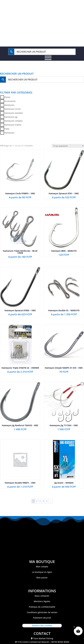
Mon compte (42, 567)
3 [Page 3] (40, 501)
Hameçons (9, 105)
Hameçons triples (13, 125)
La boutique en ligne (42, 572)
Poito (7, 129)
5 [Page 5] (47, 501)
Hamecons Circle (12, 109)
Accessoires (10, 101)
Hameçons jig (11, 117)
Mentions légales (42, 601)
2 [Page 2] (37, 501)
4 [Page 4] (43, 501)
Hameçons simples (13, 121)
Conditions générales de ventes (42, 612)
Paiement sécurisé (42, 618)
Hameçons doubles (14, 113)
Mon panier (42, 578)
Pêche (7, 97)
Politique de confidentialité (42, 607)
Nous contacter (42, 596)
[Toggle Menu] (48, 58)
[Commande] (68, 146)
